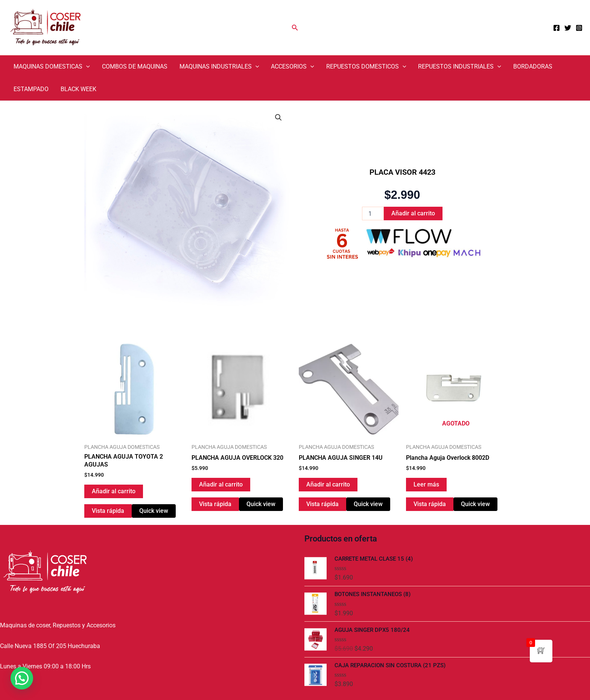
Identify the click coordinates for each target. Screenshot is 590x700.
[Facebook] (557, 28)
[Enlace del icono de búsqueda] (295, 28)
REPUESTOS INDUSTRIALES (460, 67)
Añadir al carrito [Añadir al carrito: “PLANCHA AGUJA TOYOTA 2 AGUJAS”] (114, 491)
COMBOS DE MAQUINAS (135, 66)
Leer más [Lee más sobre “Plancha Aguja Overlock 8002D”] (426, 484)
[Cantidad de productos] (373, 214)
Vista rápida (108, 511)
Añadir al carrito (413, 213)
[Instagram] (579, 28)
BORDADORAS (533, 66)
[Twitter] (568, 28)
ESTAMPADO (31, 89)
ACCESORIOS (293, 67)
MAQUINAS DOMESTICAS (52, 67)
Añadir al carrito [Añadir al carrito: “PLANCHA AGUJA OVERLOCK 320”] (221, 484)
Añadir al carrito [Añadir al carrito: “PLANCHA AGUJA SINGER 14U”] (328, 484)
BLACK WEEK (78, 89)
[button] (278, 117)
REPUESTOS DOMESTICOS (366, 67)
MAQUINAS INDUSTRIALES (219, 67)
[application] (86, 67)
